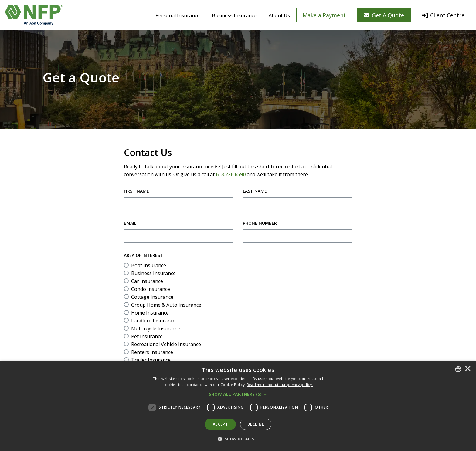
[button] (238, 394)
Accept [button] (220, 424)
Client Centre (443, 15)
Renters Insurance (152, 352)
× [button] (468, 369)
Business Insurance (234, 15)
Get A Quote (384, 15)
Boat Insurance (149, 265)
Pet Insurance (147, 336)
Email (130, 223)
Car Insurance (147, 281)
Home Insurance (150, 313)
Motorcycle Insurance (156, 328)
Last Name (255, 191)
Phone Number (260, 223)
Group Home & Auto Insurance (166, 305)
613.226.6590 (231, 174)
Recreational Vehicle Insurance (166, 344)
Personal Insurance (178, 15)
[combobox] (458, 369)
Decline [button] (256, 424)
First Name (136, 191)
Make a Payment (324, 15)
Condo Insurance (151, 289)
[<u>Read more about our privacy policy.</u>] (280, 385)
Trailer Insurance (151, 360)
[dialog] (238, 406)
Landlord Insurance (153, 321)
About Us (279, 15)
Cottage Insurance (152, 297)
